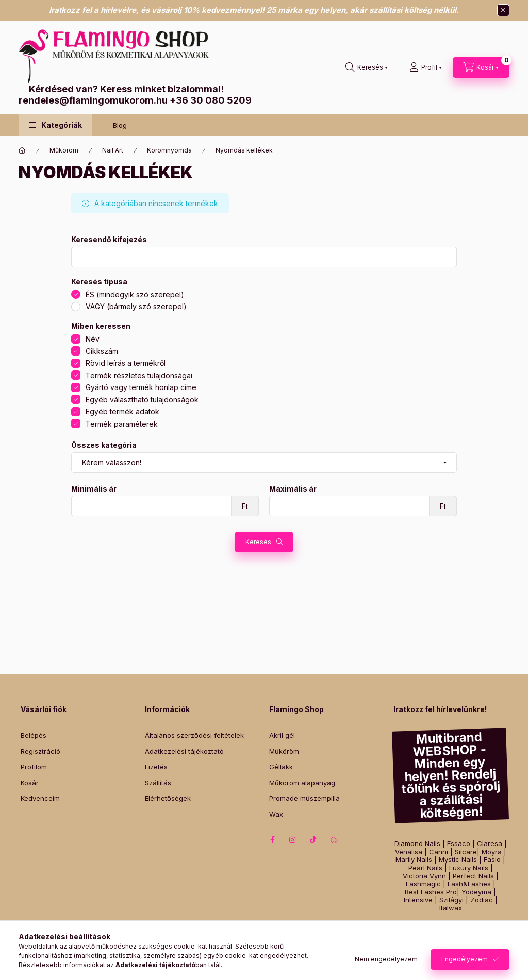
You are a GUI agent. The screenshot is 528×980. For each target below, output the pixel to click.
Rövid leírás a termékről (126, 363)
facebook (272, 840)
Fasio (492, 860)
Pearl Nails (425, 868)
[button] (55, 125)
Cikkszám (102, 351)
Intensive (418, 900)
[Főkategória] (22, 150)
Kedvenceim (40, 798)
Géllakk (281, 767)
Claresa (490, 844)
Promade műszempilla (304, 798)
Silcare (466, 852)
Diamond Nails (417, 844)
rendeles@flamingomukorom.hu (93, 100)
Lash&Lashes (469, 884)
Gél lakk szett (442, 926)
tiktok (313, 840)
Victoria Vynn (424, 876)
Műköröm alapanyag (302, 783)
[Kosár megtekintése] (481, 67)
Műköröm (64, 150)
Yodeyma (476, 892)
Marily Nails (414, 860)
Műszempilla (486, 926)
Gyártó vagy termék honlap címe (141, 387)
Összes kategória (104, 445)
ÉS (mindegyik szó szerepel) (135, 294)
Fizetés (156, 767)
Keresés (258, 542)
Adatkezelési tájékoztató (184, 751)
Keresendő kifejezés (109, 240)
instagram (293, 840)
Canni (439, 852)
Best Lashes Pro (431, 892)
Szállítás (158, 783)
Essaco (459, 844)
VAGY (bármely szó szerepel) (136, 306)
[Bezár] (503, 10)
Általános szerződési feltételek (194, 735)
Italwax (451, 908)
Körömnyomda (169, 150)
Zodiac (482, 900)
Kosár (30, 783)
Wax (276, 814)
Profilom (34, 767)
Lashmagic (423, 884)
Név (93, 339)
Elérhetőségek (168, 798)
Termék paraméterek (122, 424)
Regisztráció (40, 751)
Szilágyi (451, 900)
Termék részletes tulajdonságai (139, 375)
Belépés (34, 735)
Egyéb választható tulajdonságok (142, 400)
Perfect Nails (473, 876)
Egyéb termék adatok (122, 411)
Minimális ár (94, 489)
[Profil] (426, 67)
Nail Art (113, 150)
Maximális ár (293, 489)
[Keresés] (367, 67)
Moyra (492, 852)
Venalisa (409, 852)
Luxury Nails (469, 868)
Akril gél (282, 735)
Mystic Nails (458, 860)
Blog (120, 125)
